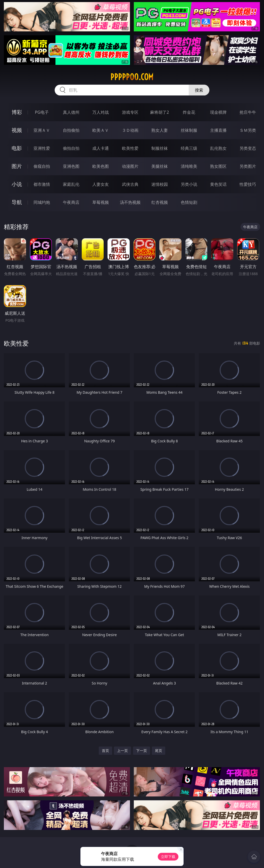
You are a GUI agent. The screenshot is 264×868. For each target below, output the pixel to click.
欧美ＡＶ (101, 130)
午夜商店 (71, 202)
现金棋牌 (218, 112)
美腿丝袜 (160, 166)
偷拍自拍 (71, 148)
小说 (17, 184)
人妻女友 (101, 184)
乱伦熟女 (218, 148)
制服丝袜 (160, 148)
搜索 (199, 90)
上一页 (122, 751)
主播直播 (218, 130)
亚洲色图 (71, 166)
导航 (17, 202)
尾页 (159, 751)
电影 (17, 148)
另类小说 (189, 184)
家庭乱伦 (71, 184)
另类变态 (248, 148)
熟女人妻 (160, 130)
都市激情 (42, 184)
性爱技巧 (248, 184)
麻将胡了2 (159, 112)
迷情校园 (160, 184)
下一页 (142, 751)
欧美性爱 (130, 148)
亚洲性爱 (42, 148)
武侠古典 (130, 184)
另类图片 (248, 166)
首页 (105, 751)
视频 (17, 130)
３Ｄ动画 (130, 130)
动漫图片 (130, 166)
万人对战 (101, 112)
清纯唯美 (189, 166)
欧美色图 (101, 166)
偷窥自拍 (42, 166)
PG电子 (42, 112)
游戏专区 (130, 112)
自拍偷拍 (71, 130)
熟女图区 (218, 166)
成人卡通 (101, 148)
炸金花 (189, 112)
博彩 (17, 112)
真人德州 (71, 112)
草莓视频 (101, 202)
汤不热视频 (130, 202)
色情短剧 (189, 202)
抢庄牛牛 (248, 112)
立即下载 (168, 857)
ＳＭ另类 (248, 130)
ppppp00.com (132, 77)
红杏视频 (160, 202)
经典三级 (189, 148)
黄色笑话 (218, 184)
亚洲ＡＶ (42, 130)
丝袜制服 (189, 130)
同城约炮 (42, 202)
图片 (17, 166)
